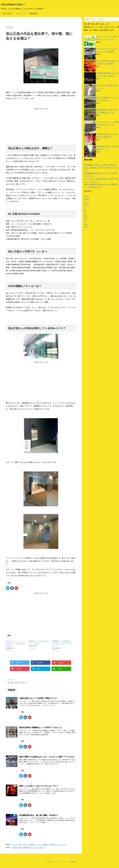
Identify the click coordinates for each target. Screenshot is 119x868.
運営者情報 (33, 13)
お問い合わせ (7, 13)
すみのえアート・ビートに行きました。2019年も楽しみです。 (16, 644)
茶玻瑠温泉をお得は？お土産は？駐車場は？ (100, 165)
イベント (11, 679)
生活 (86, 219)
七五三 (87, 205)
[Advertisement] (41, 126)
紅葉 (86, 224)
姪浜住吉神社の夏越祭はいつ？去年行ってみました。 (41, 727)
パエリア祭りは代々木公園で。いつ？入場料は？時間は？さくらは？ (39, 845)
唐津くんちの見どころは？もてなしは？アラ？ (39, 786)
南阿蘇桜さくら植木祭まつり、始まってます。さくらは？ (62, 644)
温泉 (86, 216)
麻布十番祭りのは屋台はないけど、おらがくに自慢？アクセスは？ (47, 757)
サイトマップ (21, 13)
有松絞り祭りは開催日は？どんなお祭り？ (29, 847)
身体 (86, 227)
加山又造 (11, 682)
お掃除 (87, 199)
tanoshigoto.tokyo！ (14, 4)
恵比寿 (17, 682)
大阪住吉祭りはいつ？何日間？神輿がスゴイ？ (39, 698)
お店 (86, 196)
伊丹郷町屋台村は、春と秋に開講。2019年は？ (39, 815)
